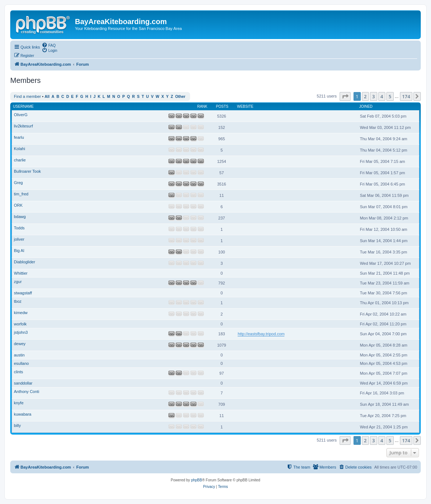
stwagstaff (23, 293)
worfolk (20, 324)
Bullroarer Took (27, 171)
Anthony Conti (27, 392)
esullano (21, 363)
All (47, 97)
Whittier (21, 273)
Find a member (27, 96)
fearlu (19, 137)
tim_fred (21, 194)
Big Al (19, 251)
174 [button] (406, 96)
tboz (18, 301)
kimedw (21, 313)
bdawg (20, 217)
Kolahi (20, 149)
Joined (366, 106)
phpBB (197, 480)
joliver (19, 239)
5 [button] (390, 96)
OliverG (21, 115)
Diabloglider (24, 262)
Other (180, 97)
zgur (18, 282)
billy (17, 425)
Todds (19, 228)
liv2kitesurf (23, 126)
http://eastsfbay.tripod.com (261, 334)
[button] (345, 96)
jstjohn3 (21, 332)
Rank (202, 106)
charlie (20, 160)
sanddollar (23, 383)
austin (19, 355)
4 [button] (382, 96)
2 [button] (365, 96)
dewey (20, 344)
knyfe (19, 403)
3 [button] (373, 96)
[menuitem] (49, 45)
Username (24, 106)
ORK (18, 205)
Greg (18, 183)
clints (18, 372)
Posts (222, 106)
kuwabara (23, 414)
